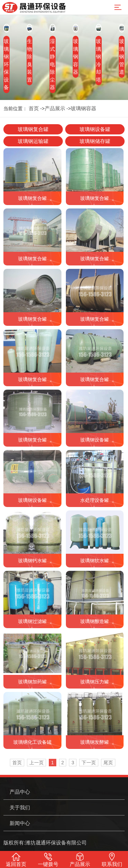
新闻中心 (20, 823)
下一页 (89, 763)
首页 (34, 108)
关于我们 (20, 807)
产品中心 (20, 792)
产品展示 (55, 108)
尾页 (108, 763)
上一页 (37, 763)
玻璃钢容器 (83, 108)
